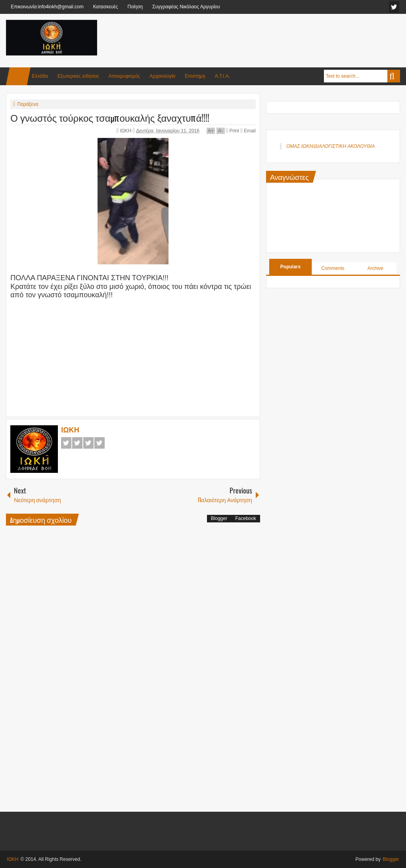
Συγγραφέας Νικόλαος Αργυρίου (186, 7)
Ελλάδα (40, 76)
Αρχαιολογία (162, 76)
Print (233, 131)
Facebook (66, 443)
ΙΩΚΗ (126, 131)
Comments (333, 268)
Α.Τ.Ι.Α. (223, 76)
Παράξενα (28, 104)
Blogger (219, 518)
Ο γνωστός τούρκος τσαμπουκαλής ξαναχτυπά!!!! (110, 117)
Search (394, 76)
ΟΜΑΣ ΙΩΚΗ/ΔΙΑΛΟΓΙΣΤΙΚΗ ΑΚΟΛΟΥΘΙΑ (330, 146)
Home (18, 76)
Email (248, 131)
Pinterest (100, 443)
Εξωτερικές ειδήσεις (78, 76)
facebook (394, 7)
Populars (290, 267)
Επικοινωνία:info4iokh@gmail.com (47, 7)
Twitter (77, 443)
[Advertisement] (256, 39)
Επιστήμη (195, 76)
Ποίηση (135, 7)
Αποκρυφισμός (124, 76)
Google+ (88, 443)
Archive (375, 268)
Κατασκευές (106, 7)
